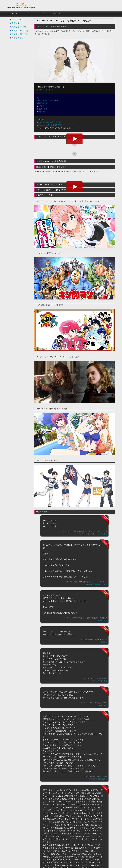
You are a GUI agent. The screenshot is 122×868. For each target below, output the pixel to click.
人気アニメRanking (20, 30)
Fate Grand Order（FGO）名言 (97, 584)
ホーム (14, 13)
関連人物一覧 (42, 103)
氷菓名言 (104, 642)
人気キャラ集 (42, 109)
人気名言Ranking (19, 27)
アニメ (28, 13)
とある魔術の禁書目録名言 (98, 779)
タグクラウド (42, 106)
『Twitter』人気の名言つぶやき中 (50, 122)
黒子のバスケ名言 (101, 705)
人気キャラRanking (20, 34)
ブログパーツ (17, 20)
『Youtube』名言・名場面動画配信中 (51, 125)
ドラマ (42, 13)
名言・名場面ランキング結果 (48, 100)
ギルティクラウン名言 (99, 681)
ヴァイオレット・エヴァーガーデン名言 (93, 534)
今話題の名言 (17, 38)
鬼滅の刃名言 (102, 620)
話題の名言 (42, 112)
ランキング (56, 13)
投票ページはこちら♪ (45, 90)
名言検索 (16, 23)
